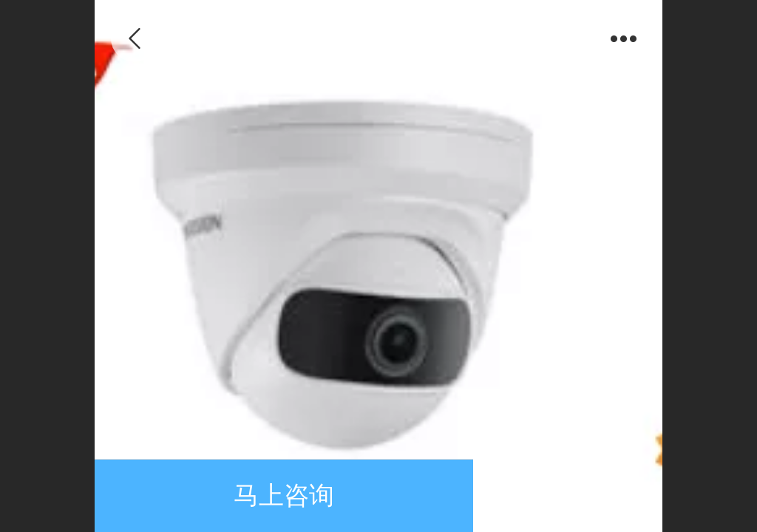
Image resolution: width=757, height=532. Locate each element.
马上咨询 (284, 495)
